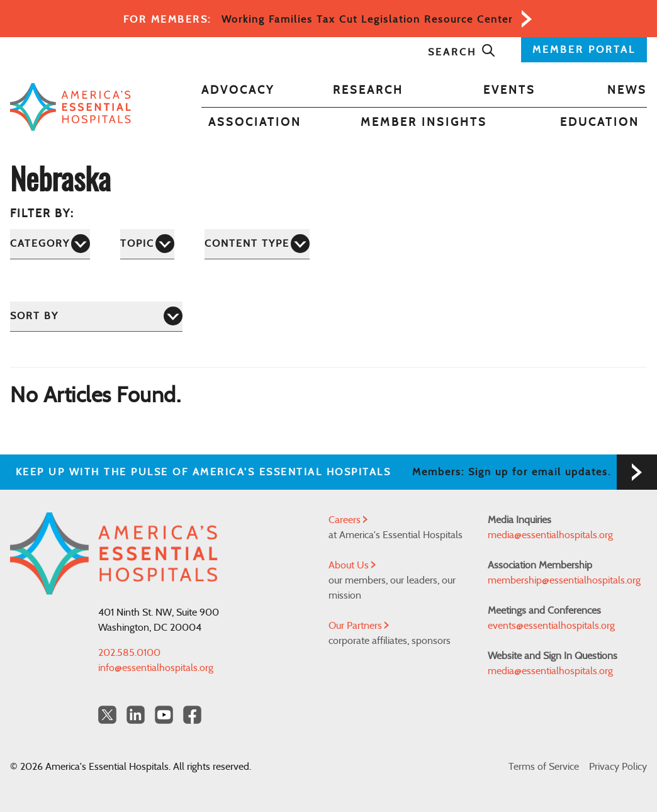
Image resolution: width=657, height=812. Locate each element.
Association (255, 123)
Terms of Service (544, 767)
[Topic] (147, 244)
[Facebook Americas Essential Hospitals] (192, 715)
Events (509, 91)
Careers (348, 520)
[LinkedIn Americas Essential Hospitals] (136, 715)
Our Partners (359, 626)
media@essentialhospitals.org (550, 535)
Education (600, 123)
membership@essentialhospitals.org (564, 580)
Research (368, 91)
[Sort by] (96, 316)
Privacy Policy (618, 767)
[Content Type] (257, 244)
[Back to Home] (70, 107)
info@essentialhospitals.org (156, 668)
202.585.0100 (129, 653)
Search (462, 52)
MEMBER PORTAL (584, 50)
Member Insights (424, 123)
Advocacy (238, 91)
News (627, 91)
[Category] (50, 244)
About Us (352, 565)
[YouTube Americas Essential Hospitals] (164, 715)
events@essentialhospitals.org (551, 626)
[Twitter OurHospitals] (107, 715)
